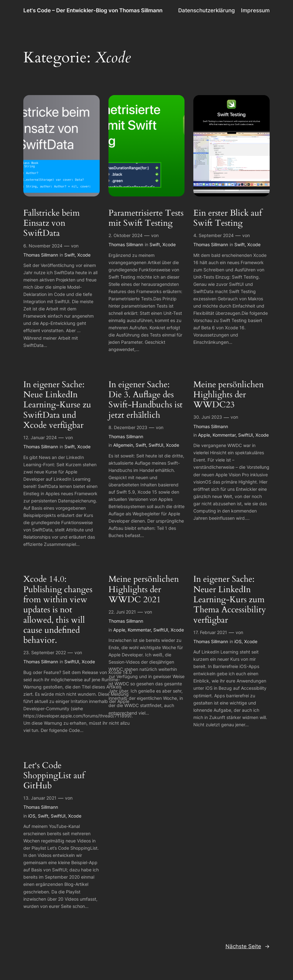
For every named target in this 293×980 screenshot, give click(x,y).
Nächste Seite (248, 946)
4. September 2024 (214, 235)
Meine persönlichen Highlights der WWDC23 (229, 395)
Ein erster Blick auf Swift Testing (228, 218)
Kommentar (224, 435)
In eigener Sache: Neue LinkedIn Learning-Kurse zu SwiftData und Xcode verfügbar (57, 405)
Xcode (84, 255)
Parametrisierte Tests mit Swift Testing (146, 218)
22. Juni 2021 (122, 612)
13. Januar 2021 (40, 798)
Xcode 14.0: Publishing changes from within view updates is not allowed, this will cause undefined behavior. (58, 610)
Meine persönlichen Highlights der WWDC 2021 (144, 589)
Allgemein (123, 445)
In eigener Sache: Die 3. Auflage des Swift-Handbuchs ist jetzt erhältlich (146, 400)
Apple (204, 435)
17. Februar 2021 (210, 632)
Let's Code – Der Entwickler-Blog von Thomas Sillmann (93, 10)
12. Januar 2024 (40, 437)
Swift (70, 255)
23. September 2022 (45, 652)
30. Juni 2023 (208, 417)
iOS (238, 641)
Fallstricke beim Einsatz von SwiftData (52, 223)
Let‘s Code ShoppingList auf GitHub (54, 776)
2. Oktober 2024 (126, 235)
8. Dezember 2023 (128, 427)
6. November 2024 (43, 246)
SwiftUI (156, 445)
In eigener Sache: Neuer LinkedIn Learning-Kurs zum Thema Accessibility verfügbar (230, 600)
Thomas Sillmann (41, 255)
